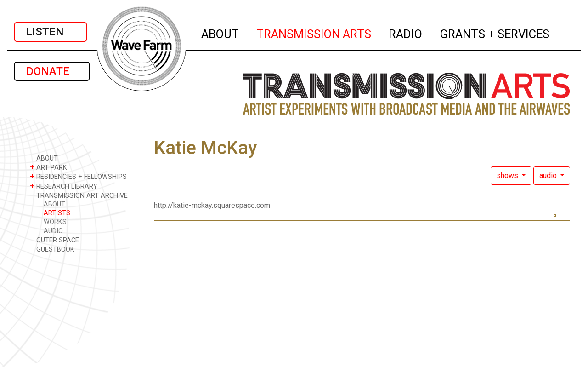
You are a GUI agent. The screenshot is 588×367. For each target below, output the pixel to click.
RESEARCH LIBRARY (64, 186)
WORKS (55, 222)
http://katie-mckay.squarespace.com (212, 205)
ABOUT (220, 33)
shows (508, 175)
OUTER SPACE (54, 240)
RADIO (406, 33)
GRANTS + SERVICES (495, 33)
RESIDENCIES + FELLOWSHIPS (78, 176)
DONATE (52, 71)
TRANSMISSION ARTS (314, 33)
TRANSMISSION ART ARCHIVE (79, 195)
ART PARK (48, 167)
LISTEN (51, 32)
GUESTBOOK (52, 249)
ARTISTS (57, 213)
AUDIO (53, 231)
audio (549, 175)
